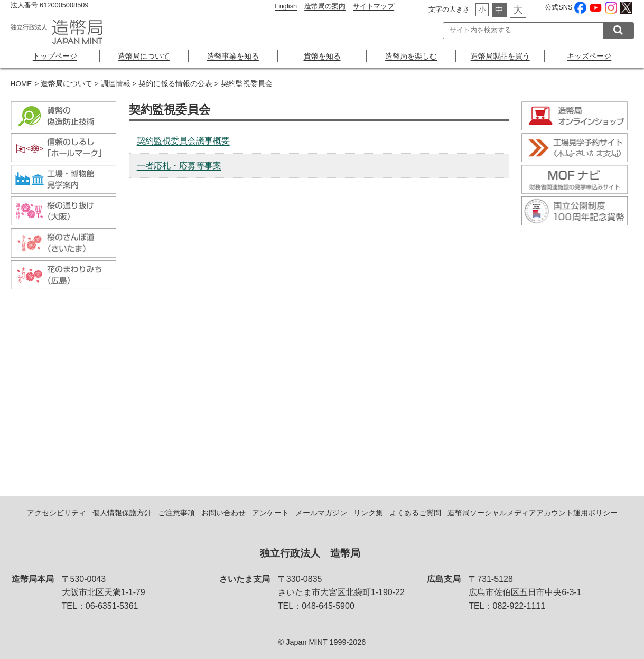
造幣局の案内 (325, 6)
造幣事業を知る (233, 56)
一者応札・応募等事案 (179, 166)
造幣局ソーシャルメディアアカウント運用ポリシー (533, 513)
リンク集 (368, 513)
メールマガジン (321, 513)
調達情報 (116, 84)
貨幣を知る (322, 56)
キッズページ (589, 56)
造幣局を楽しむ (411, 56)
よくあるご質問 (415, 513)
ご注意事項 (176, 513)
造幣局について (144, 56)
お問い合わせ (223, 513)
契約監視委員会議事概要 (183, 141)
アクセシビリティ (57, 513)
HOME (21, 84)
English (286, 6)
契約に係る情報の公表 (175, 84)
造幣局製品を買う (500, 56)
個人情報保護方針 (122, 513)
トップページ (55, 56)
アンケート (270, 513)
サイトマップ (374, 6)
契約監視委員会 (247, 84)
